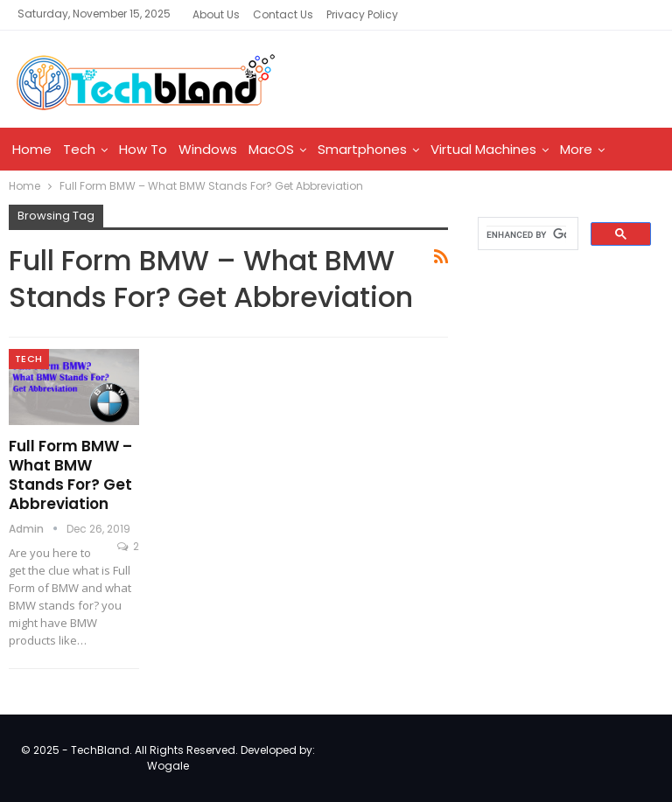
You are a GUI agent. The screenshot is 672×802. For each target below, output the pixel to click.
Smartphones (362, 149)
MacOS (271, 149)
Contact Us (283, 14)
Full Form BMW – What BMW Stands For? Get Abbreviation (70, 475)
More (576, 149)
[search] (526, 234)
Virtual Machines (483, 149)
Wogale (168, 766)
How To (143, 149)
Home (32, 149)
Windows (208, 149)
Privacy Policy (362, 14)
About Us (216, 14)
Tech (79, 149)
